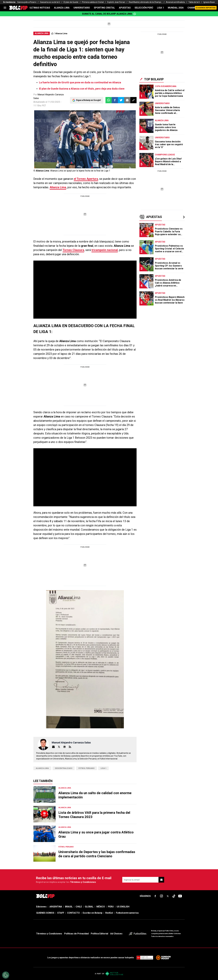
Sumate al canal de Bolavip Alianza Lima (109, 14)
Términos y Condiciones (83, 882)
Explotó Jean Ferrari (116, 2)
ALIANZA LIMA (62, 8)
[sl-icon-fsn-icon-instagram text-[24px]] (161, 896)
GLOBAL (89, 907)
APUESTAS (125, 8)
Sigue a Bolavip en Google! (89, 100)
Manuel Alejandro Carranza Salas (71, 743)
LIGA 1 (160, 8)
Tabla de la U (194, 2)
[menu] (5, 8)
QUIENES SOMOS (45, 913)
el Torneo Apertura (86, 179)
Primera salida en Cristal (93, 2)
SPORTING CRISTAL (104, 8)
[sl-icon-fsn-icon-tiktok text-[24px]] (174, 896)
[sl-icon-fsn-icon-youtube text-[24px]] (180, 896)
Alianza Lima (61, 33)
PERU (111, 907)
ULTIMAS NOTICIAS (40, 8)
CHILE (79, 907)
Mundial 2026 (176, 8)
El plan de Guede (71, 2)
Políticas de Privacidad (76, 934)
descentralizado (64, 768)
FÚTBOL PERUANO (86, 768)
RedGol (109, 913)
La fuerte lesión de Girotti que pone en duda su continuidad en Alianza (80, 82)
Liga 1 (103, 768)
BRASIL (69, 907)
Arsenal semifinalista (175, 2)
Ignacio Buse (209, 2)
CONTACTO (73, 913)
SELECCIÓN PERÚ (144, 8)
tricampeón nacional (105, 250)
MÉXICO (101, 907)
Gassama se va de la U (50, 2)
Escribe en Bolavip (93, 913)
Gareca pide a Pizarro (27, 2)
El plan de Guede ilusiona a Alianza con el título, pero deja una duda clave (82, 89)
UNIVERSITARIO (82, 8)
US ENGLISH (123, 907)
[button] (115, 100)
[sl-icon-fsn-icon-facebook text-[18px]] (155, 896)
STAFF (61, 913)
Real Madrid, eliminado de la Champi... (146, 2)
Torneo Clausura (73, 250)
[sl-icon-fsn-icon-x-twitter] (168, 896)
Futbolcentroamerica (127, 913)
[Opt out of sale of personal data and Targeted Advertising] (6, 975)
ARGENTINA (56, 907)
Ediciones (41, 907)
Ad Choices (116, 934)
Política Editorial (99, 934)
